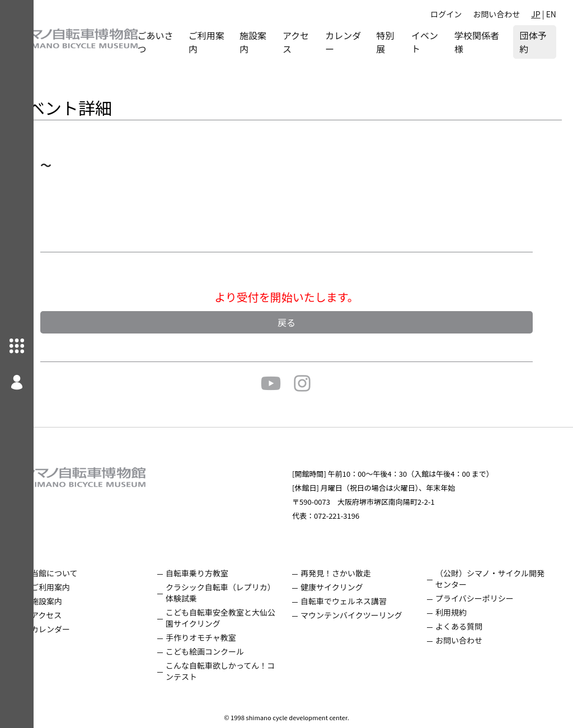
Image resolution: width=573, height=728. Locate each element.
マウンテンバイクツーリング (368, 615)
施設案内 (278, 42)
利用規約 (459, 612)
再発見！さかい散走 (353, 573)
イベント (437, 42)
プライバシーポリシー (483, 598)
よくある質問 (467, 626)
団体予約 (533, 42)
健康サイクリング (349, 587)
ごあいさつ (184, 42)
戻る (303, 322)
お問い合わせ (496, 14)
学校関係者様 (481, 42)
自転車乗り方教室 (222, 573)
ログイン (446, 14)
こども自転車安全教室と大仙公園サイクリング (242, 618)
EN (551, 14)
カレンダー (358, 42)
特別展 (400, 42)
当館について (88, 573)
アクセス (318, 42)
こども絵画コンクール (230, 651)
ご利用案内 (231, 42)
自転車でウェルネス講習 (360, 601)
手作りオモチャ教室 (226, 637)
